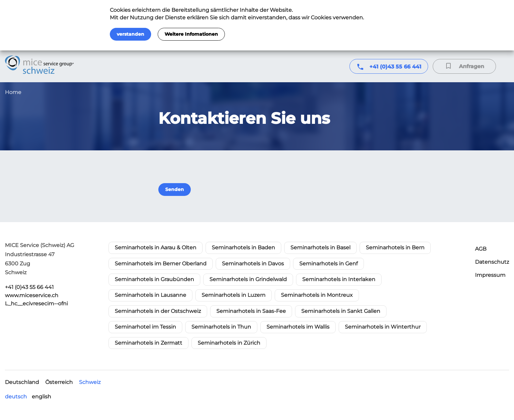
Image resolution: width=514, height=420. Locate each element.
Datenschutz (492, 262)
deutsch (16, 397)
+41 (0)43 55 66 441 (395, 67)
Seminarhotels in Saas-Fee (251, 311)
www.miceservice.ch (32, 295)
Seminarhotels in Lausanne (150, 295)
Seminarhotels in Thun (221, 327)
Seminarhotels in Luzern (234, 295)
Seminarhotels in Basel (320, 248)
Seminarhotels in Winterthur (383, 327)
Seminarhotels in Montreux (317, 295)
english (41, 397)
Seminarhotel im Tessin (145, 327)
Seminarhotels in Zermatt (148, 343)
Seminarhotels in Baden (243, 248)
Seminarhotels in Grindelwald (248, 279)
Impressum (490, 275)
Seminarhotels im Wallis (298, 327)
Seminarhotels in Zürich (229, 343)
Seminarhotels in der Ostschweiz (158, 311)
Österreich (59, 382)
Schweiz (90, 382)
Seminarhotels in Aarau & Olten (156, 248)
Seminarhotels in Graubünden (154, 279)
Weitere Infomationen (191, 34)
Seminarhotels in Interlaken (339, 279)
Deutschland (22, 382)
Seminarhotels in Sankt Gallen (341, 311)
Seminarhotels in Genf (328, 264)
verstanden (130, 34)
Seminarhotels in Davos (253, 264)
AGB (481, 249)
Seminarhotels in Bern (395, 248)
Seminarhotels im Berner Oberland (161, 264)
